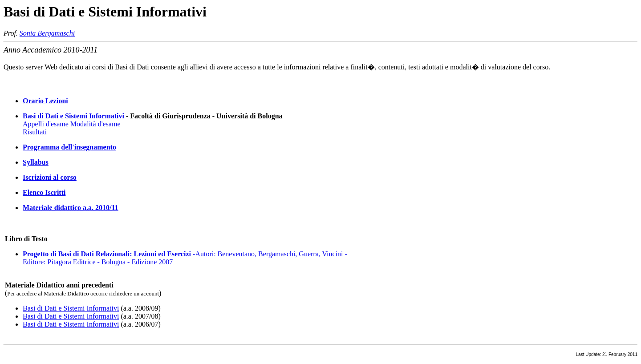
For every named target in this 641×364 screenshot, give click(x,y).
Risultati (35, 132)
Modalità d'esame (95, 124)
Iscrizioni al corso (50, 177)
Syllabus (36, 162)
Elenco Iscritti (44, 192)
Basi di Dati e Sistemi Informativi (73, 116)
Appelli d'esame (46, 124)
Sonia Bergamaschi (47, 33)
